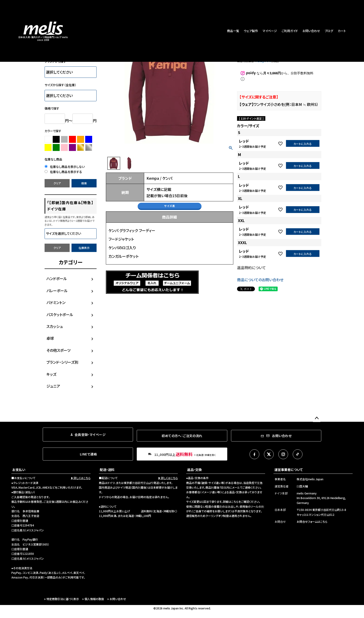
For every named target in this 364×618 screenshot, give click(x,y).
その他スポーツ (58, 350)
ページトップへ (317, 418)
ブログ (329, 31)
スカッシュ (55, 326)
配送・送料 (107, 470)
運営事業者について (289, 470)
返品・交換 (194, 470)
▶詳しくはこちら (81, 478)
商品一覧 (233, 31)
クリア (57, 183)
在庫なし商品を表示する (63, 172)
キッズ (51, 374)
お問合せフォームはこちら (312, 522)
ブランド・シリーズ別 (62, 362)
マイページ (270, 31)
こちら (235, 502)
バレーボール (57, 291)
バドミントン (56, 302)
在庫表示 (84, 248)
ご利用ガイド (290, 31)
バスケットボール (60, 314)
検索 (84, 183)
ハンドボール (57, 278)
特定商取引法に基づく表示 (63, 599)
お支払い (19, 470)
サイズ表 (170, 206)
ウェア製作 (251, 31)
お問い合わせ (311, 31)
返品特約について (251, 268)
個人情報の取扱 (94, 599)
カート (342, 31)
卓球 (50, 338)
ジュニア (53, 386)
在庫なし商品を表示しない (65, 167)
